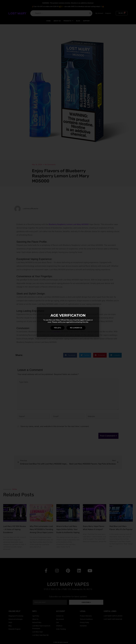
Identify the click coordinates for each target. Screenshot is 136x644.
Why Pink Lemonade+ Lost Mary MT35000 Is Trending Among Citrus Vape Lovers (41, 529)
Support (86, 21)
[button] (70, 355)
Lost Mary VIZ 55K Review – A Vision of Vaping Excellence (15, 529)
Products (68, 21)
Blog (78, 21)
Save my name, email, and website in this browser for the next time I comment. (55, 426)
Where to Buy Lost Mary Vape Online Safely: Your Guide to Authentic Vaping (68, 529)
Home (48, 21)
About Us (57, 21)
